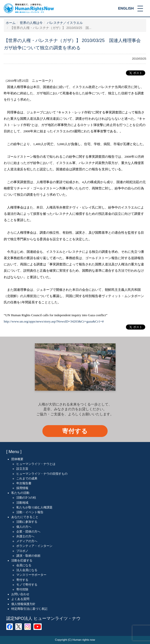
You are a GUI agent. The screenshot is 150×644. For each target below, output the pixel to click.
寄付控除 (22, 589)
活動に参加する (27, 522)
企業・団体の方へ (28, 532)
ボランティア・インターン (34, 546)
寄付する (75, 431)
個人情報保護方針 (23, 604)
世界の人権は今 (31, 23)
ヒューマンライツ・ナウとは (36, 464)
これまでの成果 (27, 478)
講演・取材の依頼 (28, 556)
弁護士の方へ (25, 536)
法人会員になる (27, 570)
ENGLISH (126, 8)
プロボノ (22, 551)
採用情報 (22, 488)
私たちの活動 (20, 493)
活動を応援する (22, 560)
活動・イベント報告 (30, 512)
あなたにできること (25, 517)
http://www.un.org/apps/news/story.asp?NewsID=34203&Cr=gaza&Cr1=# (54, 321)
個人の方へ (24, 527)
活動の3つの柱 (26, 498)
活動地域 (22, 503)
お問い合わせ (20, 594)
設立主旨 (22, 469)
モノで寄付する (27, 585)
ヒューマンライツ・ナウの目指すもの (42, 474)
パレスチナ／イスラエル (65, 23)
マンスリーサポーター (31, 575)
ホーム (11, 23)
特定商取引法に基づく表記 (29, 609)
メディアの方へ (27, 541)
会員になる (24, 565)
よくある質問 (20, 599)
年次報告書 (24, 483)
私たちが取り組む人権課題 (34, 507)
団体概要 (17, 459)
